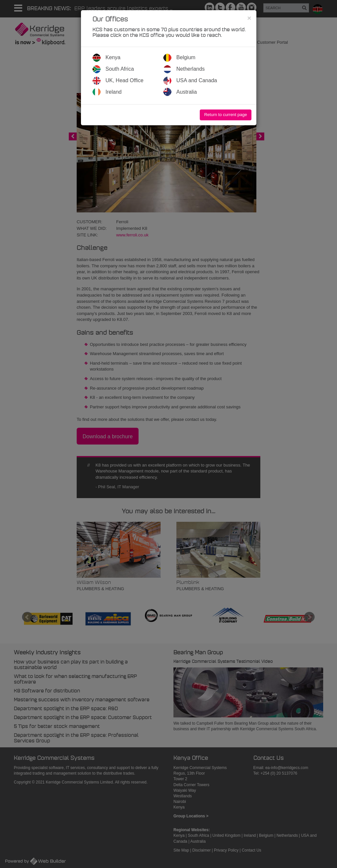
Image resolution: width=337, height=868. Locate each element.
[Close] (249, 18)
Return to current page (225, 115)
